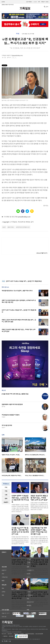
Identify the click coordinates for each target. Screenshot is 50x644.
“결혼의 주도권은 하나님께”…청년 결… (11, 455)
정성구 (3, 427)
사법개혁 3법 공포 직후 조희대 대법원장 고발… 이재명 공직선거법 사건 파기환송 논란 (39, 531)
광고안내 (10, 634)
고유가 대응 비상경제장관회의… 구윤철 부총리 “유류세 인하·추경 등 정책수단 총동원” (20, 595)
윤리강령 (11, 636)
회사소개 (4, 634)
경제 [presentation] (6, 491)
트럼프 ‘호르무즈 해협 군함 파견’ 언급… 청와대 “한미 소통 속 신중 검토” (39, 498)
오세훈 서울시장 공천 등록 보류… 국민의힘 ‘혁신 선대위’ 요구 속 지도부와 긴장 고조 (20, 531)
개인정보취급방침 (30, 634)
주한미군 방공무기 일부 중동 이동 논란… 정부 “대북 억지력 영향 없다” (39, 594)
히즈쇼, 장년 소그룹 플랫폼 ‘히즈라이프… (35, 476)
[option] (13, 447)
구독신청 (43, 2)
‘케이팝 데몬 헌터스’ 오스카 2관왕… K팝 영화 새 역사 (17, 291)
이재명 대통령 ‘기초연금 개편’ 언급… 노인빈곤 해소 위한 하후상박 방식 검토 (20, 499)
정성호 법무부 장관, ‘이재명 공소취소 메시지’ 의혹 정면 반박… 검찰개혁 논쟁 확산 (39, 563)
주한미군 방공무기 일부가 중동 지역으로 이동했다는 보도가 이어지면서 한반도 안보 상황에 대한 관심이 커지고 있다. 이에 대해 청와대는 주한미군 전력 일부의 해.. (39, 602)
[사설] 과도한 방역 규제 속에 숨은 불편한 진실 (15, 394)
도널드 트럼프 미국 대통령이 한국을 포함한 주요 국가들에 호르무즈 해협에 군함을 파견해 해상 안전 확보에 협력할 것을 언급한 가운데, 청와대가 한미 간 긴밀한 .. (39, 506)
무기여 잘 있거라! (7, 425)
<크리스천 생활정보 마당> (42, 253)
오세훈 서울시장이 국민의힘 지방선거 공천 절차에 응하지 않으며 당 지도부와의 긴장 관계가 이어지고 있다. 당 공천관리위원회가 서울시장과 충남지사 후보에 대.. (20, 540)
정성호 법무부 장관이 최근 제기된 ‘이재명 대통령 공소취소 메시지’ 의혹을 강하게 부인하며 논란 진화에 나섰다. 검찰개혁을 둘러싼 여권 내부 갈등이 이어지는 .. (39, 572)
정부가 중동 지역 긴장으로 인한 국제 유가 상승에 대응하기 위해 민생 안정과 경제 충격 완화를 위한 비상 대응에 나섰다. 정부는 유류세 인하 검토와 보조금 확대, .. (20, 605)
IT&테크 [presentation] (6, 502)
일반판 (35, 2)
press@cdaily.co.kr (18, 55)
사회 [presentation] (6, 495)
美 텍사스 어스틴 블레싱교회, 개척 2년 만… (35, 455)
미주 (39, 2)
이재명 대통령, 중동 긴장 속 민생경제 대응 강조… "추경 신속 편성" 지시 (20, 562)
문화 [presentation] (6, 498)
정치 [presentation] (6, 487)
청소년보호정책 (39, 634)
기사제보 (22, 634)
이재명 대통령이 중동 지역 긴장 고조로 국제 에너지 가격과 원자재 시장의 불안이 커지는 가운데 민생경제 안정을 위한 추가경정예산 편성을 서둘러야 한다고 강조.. (20, 570)
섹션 (3, 2)
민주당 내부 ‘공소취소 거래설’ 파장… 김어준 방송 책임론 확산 (24, 281)
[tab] (6, 487)
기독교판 (30, 2)
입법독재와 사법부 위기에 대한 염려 (12, 404)
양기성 (3, 407)
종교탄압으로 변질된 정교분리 (11, 415)
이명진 (3, 417)
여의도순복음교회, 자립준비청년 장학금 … (12, 476)
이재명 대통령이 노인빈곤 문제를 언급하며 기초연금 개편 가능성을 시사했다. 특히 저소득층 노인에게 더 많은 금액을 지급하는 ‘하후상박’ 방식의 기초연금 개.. (20, 508)
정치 (18, 34)
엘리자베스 (11, 227)
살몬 (4, 227)
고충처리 (5, 636)
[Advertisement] (25, 267)
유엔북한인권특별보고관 (23, 227)
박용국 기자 (10, 55)
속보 (3, 281)
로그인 (47, 2)
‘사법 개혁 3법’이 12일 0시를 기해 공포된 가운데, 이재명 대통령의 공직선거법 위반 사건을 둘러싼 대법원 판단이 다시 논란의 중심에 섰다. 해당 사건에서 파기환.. (39, 540)
